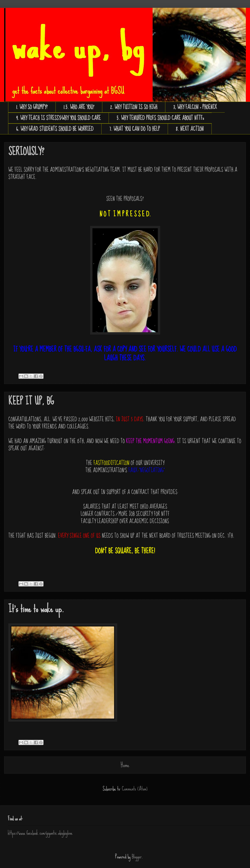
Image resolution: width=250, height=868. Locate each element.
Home (125, 765)
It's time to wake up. (36, 609)
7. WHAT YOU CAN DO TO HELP (135, 129)
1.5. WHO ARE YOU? (79, 107)
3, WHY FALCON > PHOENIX (195, 107)
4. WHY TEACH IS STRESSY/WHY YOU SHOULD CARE (58, 118)
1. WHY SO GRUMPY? (32, 107)
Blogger (137, 857)
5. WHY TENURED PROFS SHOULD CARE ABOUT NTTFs (160, 118)
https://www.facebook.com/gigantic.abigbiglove (40, 833)
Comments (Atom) (135, 789)
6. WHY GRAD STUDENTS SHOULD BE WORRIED (55, 129)
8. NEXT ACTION (190, 129)
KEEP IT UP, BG (31, 401)
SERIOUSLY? (26, 152)
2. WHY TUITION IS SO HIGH (134, 107)
